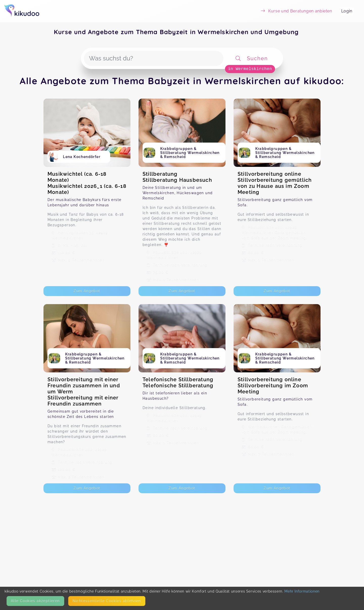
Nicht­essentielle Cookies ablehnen (107, 601)
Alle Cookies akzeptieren (35, 601)
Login (347, 11)
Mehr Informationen (302, 591)
